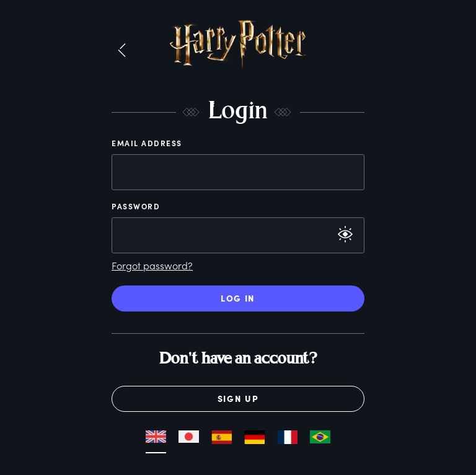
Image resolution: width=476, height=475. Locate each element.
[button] (122, 51)
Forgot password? (152, 265)
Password (136, 206)
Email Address (147, 143)
